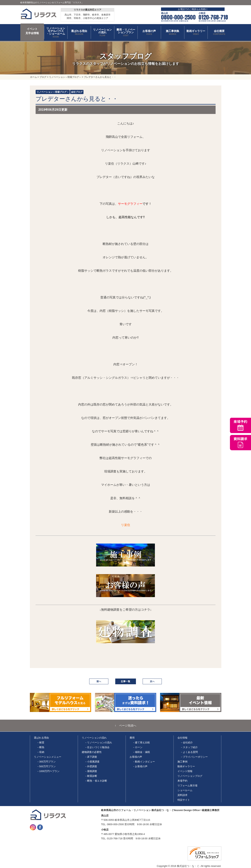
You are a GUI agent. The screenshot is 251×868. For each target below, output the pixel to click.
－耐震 (40, 742)
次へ (152, 681)
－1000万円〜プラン (48, 771)
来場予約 (182, 781)
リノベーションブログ (190, 776)
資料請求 (182, 795)
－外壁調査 (91, 766)
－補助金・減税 (141, 752)
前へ (99, 681)
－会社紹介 (187, 742)
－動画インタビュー (144, 762)
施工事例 (182, 762)
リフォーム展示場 (187, 786)
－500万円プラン (46, 766)
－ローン (137, 747)
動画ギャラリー (186, 766)
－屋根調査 (91, 771)
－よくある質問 (189, 752)
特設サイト (184, 800)
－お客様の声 (140, 766)
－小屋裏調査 (92, 762)
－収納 (40, 752)
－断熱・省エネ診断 (96, 781)
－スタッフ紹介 (189, 747)
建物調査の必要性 (92, 752)
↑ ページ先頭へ (125, 726)
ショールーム (185, 790)
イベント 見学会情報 (32, 31)
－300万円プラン (46, 762)
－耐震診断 (91, 776)
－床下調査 (91, 757)
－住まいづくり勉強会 (97, 747)
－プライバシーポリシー (194, 757)
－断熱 (40, 747)
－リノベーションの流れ (98, 742)
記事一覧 (126, 681)
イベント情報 (185, 771)
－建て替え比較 (141, 742)
